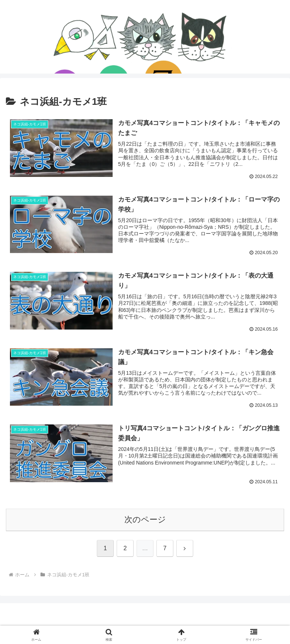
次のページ (145, 520)
